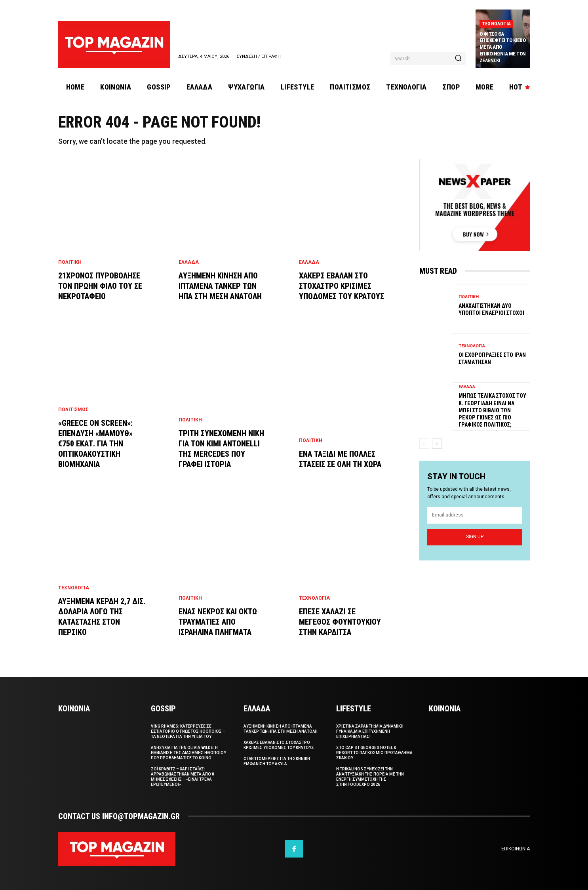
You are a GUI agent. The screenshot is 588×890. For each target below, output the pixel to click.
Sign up (475, 537)
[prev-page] (424, 444)
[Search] (458, 59)
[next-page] (437, 444)
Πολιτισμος (73, 410)
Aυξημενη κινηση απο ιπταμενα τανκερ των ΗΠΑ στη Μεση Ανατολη (220, 286)
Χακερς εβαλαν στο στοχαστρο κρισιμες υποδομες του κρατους (342, 286)
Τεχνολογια (496, 24)
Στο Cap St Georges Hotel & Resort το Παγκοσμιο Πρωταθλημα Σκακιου (374, 753)
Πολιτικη (70, 262)
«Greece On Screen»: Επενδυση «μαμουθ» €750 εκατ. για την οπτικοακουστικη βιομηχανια (95, 444)
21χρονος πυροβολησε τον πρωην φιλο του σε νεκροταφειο (100, 286)
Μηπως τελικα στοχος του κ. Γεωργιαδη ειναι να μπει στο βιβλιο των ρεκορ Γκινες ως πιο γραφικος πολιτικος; (492, 410)
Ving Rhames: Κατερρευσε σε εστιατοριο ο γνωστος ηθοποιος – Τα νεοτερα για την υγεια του (188, 731)
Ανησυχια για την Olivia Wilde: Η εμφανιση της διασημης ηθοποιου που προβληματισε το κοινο (188, 753)
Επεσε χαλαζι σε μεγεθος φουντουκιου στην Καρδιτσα (340, 622)
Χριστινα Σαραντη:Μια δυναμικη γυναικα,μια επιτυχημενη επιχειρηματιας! (370, 731)
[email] (475, 515)
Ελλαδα (189, 262)
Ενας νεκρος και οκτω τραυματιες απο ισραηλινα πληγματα (218, 622)
